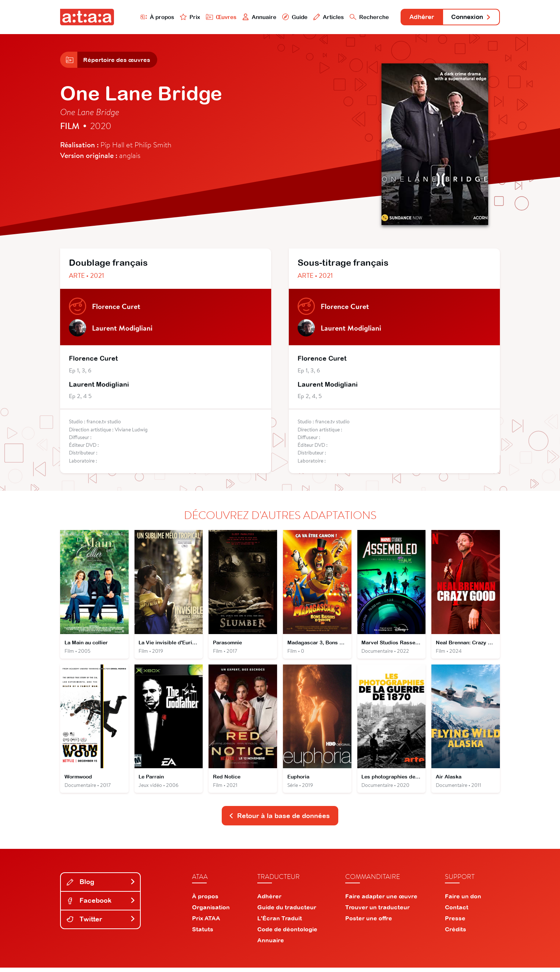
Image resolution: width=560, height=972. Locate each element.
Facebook (101, 905)
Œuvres (213, 17)
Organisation (211, 912)
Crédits (456, 934)
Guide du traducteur (287, 912)
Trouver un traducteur (377, 912)
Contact (457, 912)
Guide (287, 17)
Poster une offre (369, 923)
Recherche (362, 17)
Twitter (101, 923)
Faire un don (463, 901)
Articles (321, 17)
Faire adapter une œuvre (381, 901)
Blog (101, 886)
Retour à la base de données (279, 820)
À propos (149, 17)
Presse (455, 923)
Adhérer (417, 17)
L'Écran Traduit (280, 923)
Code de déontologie (287, 934)
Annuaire (251, 17)
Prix (182, 17)
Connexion (469, 17)
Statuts (203, 934)
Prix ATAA (206, 923)
